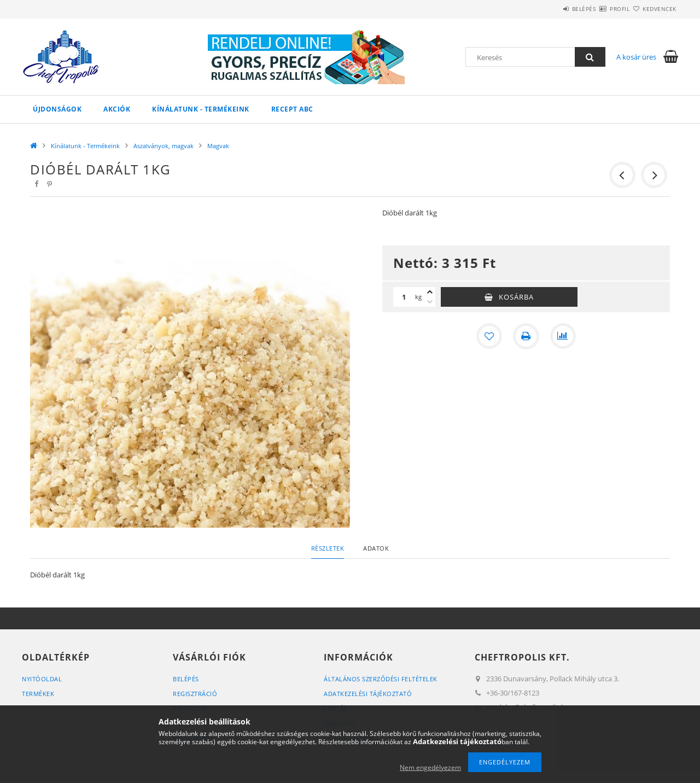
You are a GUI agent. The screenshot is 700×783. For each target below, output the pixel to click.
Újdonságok (57, 109)
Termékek (38, 694)
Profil (600, 9)
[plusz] (430, 292)
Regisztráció (195, 694)
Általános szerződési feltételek (381, 679)
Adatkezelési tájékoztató (368, 694)
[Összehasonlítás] (563, 336)
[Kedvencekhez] (489, 336)
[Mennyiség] (404, 297)
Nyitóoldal (42, 679)
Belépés (552, 9)
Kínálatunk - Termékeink (201, 109)
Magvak (218, 146)
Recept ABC (292, 109)
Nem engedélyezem (430, 767)
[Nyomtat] (526, 336)
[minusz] (430, 302)
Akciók (117, 109)
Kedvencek (654, 9)
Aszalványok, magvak (164, 146)
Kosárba (516, 297)
